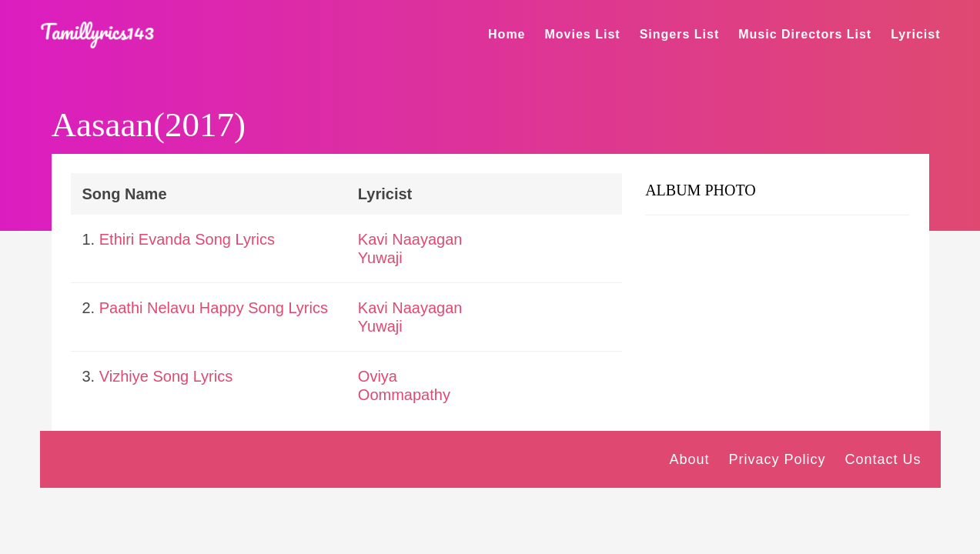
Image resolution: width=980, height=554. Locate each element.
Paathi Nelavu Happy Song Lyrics (214, 308)
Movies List (583, 34)
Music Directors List (805, 34)
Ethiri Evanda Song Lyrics (187, 239)
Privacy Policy (777, 459)
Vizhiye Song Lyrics (166, 376)
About (689, 459)
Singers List (680, 34)
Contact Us (883, 459)
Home (507, 34)
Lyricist (915, 34)
